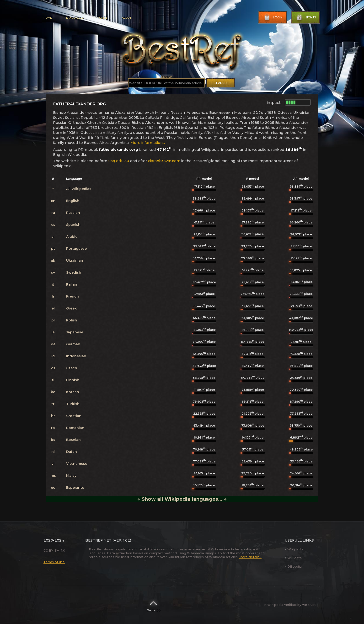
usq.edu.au (119, 161)
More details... (250, 557)
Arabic (72, 237)
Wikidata (293, 558)
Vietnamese (77, 464)
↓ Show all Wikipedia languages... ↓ (182, 499)
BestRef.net (98, 540)
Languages (75, 18)
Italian (72, 284)
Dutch (72, 452)
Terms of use (54, 562)
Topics (102, 18)
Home (48, 18)
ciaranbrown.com (164, 161)
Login (273, 17)
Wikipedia (294, 549)
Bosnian (73, 440)
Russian (73, 213)
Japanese (75, 332)
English (73, 201)
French (72, 296)
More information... (148, 143)
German (73, 344)
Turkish (73, 404)
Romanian (75, 428)
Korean (73, 392)
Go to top (153, 605)
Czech (72, 368)
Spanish (73, 225)
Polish (72, 320)
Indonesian (76, 356)
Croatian (74, 416)
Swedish (74, 272)
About (127, 18)
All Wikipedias (79, 189)
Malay (71, 476)
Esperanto (75, 488)
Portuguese (76, 249)
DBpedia (293, 566)
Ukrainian (75, 260)
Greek (71, 308)
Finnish (73, 380)
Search (221, 83)
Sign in (306, 17)
